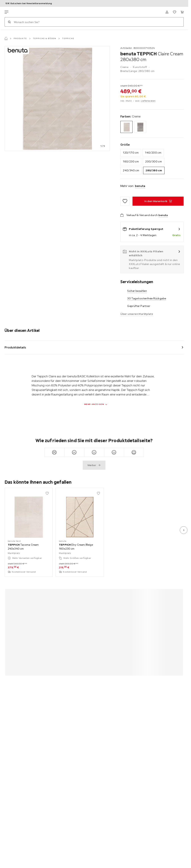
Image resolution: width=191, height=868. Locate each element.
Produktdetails (15, 347)
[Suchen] (9, 22)
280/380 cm (154, 170)
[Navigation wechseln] (6, 12)
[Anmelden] (167, 12)
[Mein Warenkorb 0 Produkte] (182, 12)
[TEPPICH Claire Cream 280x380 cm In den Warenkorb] (158, 201)
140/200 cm (153, 153)
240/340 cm (131, 170)
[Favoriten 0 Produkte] (175, 12)
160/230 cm (131, 161)
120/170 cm (131, 153)
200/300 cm (154, 161)
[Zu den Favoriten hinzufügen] (125, 201)
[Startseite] (6, 39)
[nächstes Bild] (184, 530)
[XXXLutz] (22, 12)
